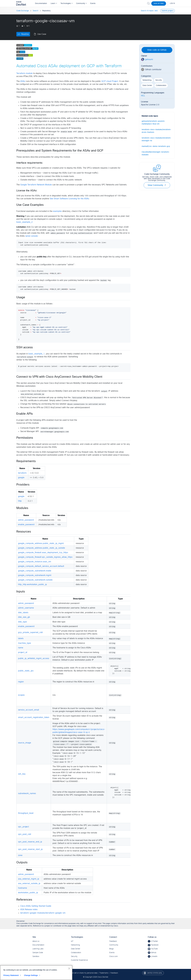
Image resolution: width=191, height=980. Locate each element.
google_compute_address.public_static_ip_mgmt (41, 543)
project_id (23, 652)
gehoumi (149, 59)
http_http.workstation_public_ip (32, 584)
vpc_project (23, 827)
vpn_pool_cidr (25, 834)
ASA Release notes (29, 909)
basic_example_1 (37, 354)
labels (21, 638)
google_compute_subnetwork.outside (35, 580)
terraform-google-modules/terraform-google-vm (43, 913)
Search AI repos (147, 11)
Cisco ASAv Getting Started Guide (36, 906)
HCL (143, 96)
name (21, 648)
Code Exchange (23, 11)
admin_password (26, 520)
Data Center (147, 85)
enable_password (26, 525)
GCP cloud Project (110, 81)
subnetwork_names (27, 793)
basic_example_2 (24, 222)
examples (57, 211)
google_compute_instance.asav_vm (35, 562)
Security (159, 80)
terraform (22, 473)
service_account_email (29, 710)
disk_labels (23, 613)
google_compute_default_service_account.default (41, 566)
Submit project (168, 11)
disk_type (22, 622)
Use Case (42, 34)
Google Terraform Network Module (36, 185)
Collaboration (161, 85)
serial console (32, 236)
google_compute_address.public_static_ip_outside (42, 548)
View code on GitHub (157, 50)
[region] (36, 973)
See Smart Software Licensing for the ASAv (69, 199)
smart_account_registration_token (34, 717)
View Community (157, 185)
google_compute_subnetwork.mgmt (35, 575)
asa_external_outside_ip (29, 883)
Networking (147, 80)
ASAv (23, 81)
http (20, 501)
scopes (21, 695)
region (21, 682)
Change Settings (31, 975)
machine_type (24, 643)
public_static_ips (26, 671)
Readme (25, 34)
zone (20, 855)
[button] (165, 185)
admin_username (26, 608)
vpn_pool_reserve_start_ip (30, 849)
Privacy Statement (11, 975)
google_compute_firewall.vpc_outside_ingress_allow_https (45, 557)
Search (36, 11)
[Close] (69, 968)
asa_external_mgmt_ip (29, 879)
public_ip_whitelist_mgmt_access (34, 658)
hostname (23, 888)
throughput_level (26, 813)
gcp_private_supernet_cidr (31, 632)
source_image (25, 743)
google (21, 478)
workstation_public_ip (28, 893)
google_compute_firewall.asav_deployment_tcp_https (43, 553)
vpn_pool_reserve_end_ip (30, 842)
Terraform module (24, 73)
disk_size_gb (24, 617)
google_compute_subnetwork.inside (35, 571)
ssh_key (22, 774)
